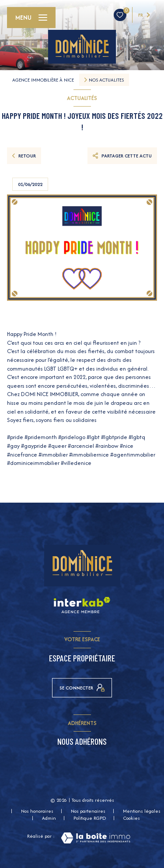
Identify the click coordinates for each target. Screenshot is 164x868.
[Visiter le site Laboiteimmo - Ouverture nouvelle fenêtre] (96, 838)
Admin (49, 818)
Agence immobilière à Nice (43, 80)
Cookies (132, 818)
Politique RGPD (90, 818)
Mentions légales (142, 811)
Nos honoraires (37, 811)
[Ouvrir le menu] (31, 18)
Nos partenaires (88, 811)
